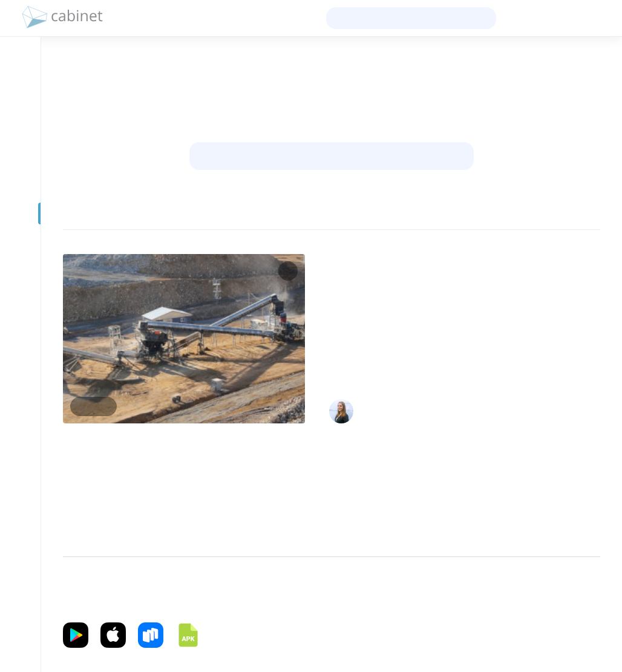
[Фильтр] (88, 213)
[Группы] (20, 165)
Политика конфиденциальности (335, 589)
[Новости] (20, 68)
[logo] (62, 18)
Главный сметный (562, 405)
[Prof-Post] (20, 214)
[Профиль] (20, 93)
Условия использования (445, 589)
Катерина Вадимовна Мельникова (435, 405)
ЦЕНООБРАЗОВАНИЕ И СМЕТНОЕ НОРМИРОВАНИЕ (418, 259)
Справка (573, 589)
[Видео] (20, 238)
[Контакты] (20, 117)
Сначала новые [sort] (561, 213)
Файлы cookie (523, 589)
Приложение (85, 603)
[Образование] (20, 189)
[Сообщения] (20, 141)
